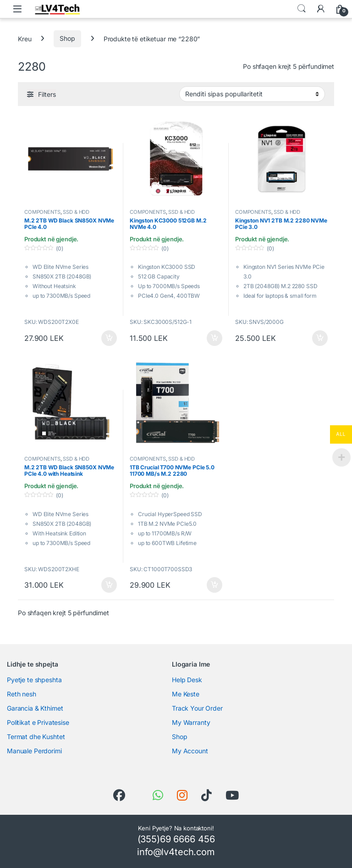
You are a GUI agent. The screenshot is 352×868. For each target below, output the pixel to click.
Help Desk (187, 680)
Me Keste (186, 694)
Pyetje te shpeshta (34, 680)
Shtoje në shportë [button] (109, 338)
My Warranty (191, 722)
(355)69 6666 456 (176, 839)
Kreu (25, 38)
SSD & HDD (76, 212)
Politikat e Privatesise (38, 722)
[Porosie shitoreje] (252, 94)
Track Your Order (197, 708)
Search (302, 9)
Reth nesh (22, 694)
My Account (190, 751)
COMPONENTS (42, 212)
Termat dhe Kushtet (36, 737)
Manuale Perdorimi (34, 751)
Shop (67, 38)
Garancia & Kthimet (35, 708)
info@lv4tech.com (176, 852)
